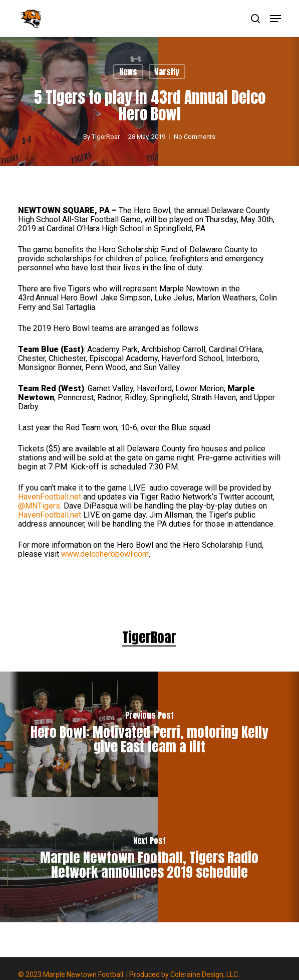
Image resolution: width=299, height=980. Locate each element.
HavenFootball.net (50, 497)
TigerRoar (106, 137)
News (128, 72)
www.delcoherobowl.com (105, 554)
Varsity (167, 72)
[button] (275, 19)
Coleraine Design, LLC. (205, 974)
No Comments (195, 137)
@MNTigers (39, 506)
